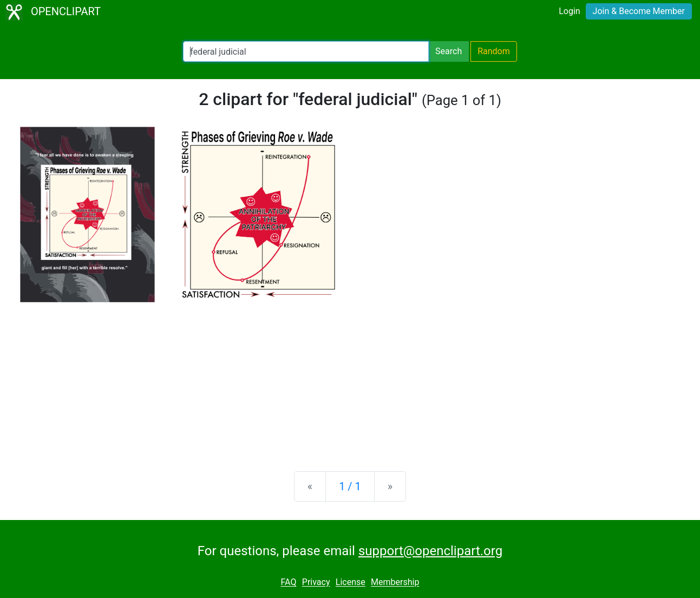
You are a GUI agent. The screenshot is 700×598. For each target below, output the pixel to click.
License (351, 583)
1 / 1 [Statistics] (350, 486)
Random (494, 51)
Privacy (316, 583)
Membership (395, 583)
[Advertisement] (350, 378)
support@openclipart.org (430, 551)
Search (449, 51)
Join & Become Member (639, 11)
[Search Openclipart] (306, 51)
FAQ (289, 583)
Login (569, 11)
